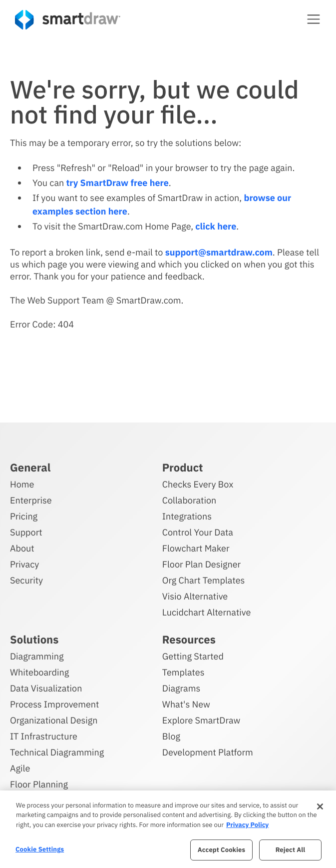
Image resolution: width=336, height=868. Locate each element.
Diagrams (181, 688)
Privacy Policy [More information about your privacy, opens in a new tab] (247, 825)
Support (26, 532)
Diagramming (37, 656)
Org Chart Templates (204, 580)
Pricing (24, 516)
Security (26, 580)
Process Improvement (54, 704)
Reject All (291, 850)
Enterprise (31, 500)
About (22, 548)
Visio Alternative (195, 596)
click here (216, 226)
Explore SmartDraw (201, 720)
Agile (20, 768)
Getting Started (193, 656)
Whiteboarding (39, 672)
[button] (314, 19)
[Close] (320, 806)
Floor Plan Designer (201, 564)
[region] (168, 829)
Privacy (24, 564)
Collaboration (189, 500)
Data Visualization (46, 688)
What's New (186, 704)
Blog (171, 736)
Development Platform (208, 752)
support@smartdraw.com (219, 252)
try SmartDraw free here (117, 183)
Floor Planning (39, 784)
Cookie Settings (40, 849)
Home (22, 484)
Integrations (187, 516)
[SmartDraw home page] (68, 20)
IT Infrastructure (44, 736)
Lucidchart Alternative (207, 612)
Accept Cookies (221, 850)
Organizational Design (54, 720)
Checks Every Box (198, 484)
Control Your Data (198, 532)
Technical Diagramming (57, 752)
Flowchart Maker (196, 548)
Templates (183, 672)
